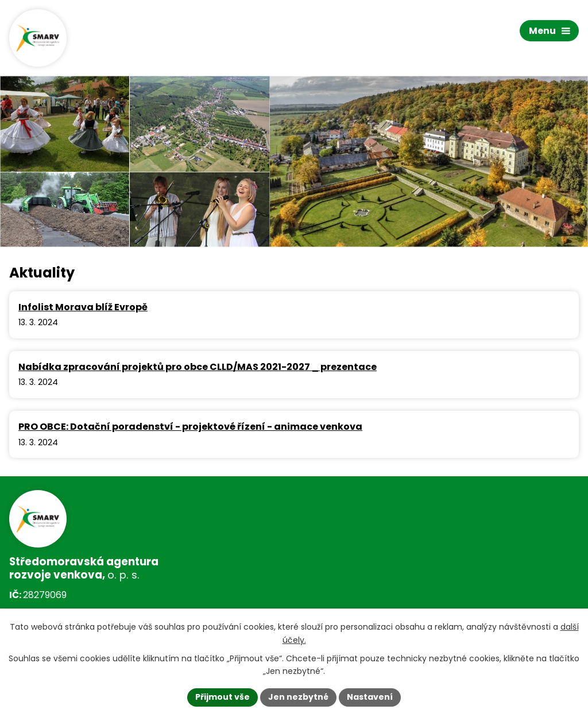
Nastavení (370, 697)
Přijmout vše (223, 697)
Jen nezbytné (298, 697)
